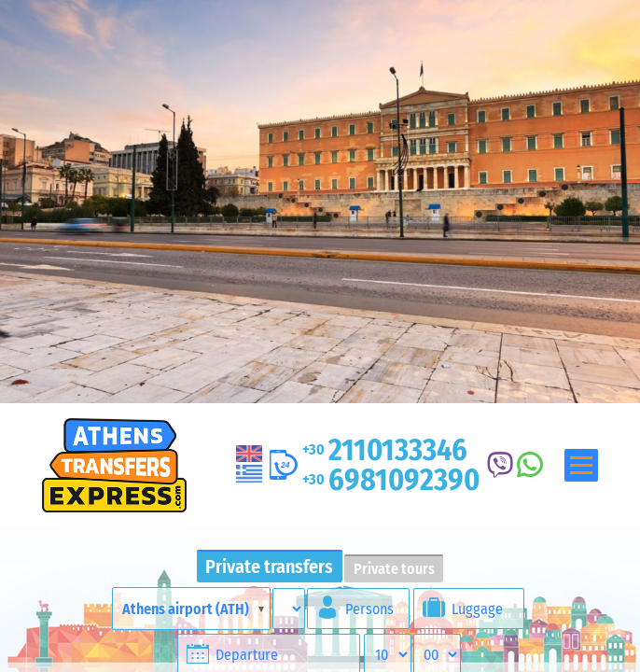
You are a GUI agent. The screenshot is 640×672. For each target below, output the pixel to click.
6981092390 (391, 480)
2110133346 (385, 450)
